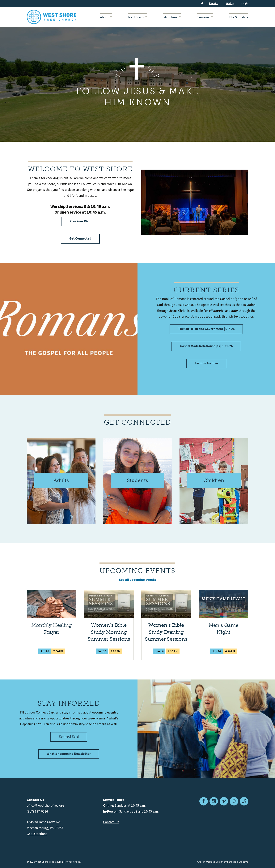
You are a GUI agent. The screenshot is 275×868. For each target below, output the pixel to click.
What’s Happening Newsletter (69, 754)
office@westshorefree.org (45, 806)
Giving (230, 3)
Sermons (203, 17)
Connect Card (69, 737)
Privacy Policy (73, 862)
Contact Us (111, 822)
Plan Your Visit (80, 221)
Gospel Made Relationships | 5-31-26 (206, 346)
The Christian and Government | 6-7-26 (206, 329)
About (104, 17)
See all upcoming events (137, 580)
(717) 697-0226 (37, 812)
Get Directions (37, 834)
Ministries (170, 17)
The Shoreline (239, 17)
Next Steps (136, 17)
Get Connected (80, 239)
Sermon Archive (206, 363)
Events (213, 3)
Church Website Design (210, 862)
